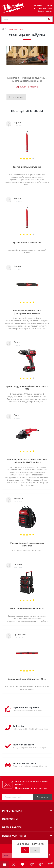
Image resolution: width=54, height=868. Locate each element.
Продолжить (16, 97)
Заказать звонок (45, 11)
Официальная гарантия (26, 707)
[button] (43, 5)
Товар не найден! (16, 29)
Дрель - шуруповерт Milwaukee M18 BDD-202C (27, 388)
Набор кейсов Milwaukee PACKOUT (27, 608)
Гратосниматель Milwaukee (27, 167)
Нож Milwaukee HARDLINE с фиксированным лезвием (27, 312)
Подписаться (42, 797)
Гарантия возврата (23, 745)
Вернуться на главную (27, 87)
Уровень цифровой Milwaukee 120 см (27, 679)
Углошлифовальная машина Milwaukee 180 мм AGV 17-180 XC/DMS (27, 461)
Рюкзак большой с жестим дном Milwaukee (27, 544)
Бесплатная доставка (24, 763)
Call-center (19, 726)
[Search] (49, 19)
